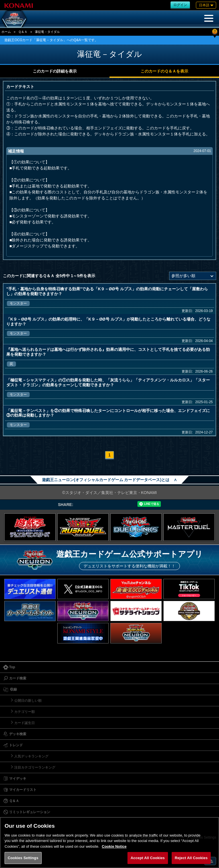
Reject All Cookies (191, 858)
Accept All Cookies (148, 858)
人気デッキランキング (31, 756)
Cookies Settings (23, 858)
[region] (109, 842)
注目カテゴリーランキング (35, 767)
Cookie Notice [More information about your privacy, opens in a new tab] (114, 846)
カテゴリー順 (25, 712)
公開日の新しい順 (28, 701)
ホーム (6, 32)
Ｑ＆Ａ (23, 32)
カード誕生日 (25, 723)
